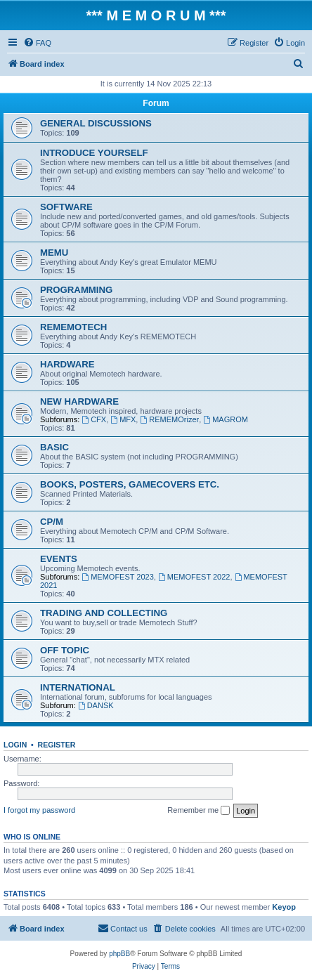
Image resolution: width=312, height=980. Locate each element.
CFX (94, 419)
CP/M (52, 522)
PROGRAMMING (76, 290)
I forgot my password (39, 810)
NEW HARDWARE (79, 401)
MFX (123, 419)
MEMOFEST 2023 (118, 577)
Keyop (284, 907)
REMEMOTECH (73, 327)
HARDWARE (67, 364)
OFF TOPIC (65, 650)
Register (57, 745)
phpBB (119, 954)
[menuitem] (37, 43)
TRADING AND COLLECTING (104, 613)
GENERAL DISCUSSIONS (96, 123)
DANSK (96, 705)
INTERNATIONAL (78, 687)
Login (15, 745)
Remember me (199, 811)
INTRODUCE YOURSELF (94, 153)
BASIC (54, 447)
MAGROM (226, 419)
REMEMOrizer (169, 419)
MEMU (54, 253)
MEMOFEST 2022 (194, 577)
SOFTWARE (66, 207)
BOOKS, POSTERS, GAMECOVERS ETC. (130, 484)
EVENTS (59, 559)
